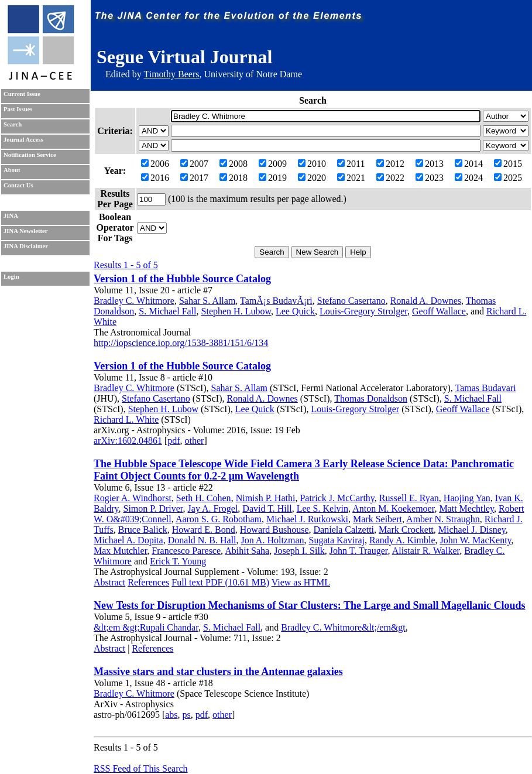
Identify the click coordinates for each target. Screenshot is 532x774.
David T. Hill (267, 508)
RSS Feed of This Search (141, 768)
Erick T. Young (178, 561)
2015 (508, 164)
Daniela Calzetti (344, 530)
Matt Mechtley (466, 508)
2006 (155, 164)
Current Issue (22, 94)
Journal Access (23, 140)
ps (187, 715)
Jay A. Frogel (213, 508)
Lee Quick (295, 311)
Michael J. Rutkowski (307, 519)
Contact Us (18, 185)
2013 (430, 164)
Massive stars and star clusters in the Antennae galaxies (218, 672)
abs (171, 715)
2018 (234, 178)
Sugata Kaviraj (337, 540)
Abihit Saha (247, 551)
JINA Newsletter (25, 231)
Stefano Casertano (351, 301)
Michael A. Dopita (128, 540)
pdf (174, 441)
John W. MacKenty (475, 540)
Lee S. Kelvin (322, 508)
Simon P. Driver (153, 508)
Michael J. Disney (472, 530)
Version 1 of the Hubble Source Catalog (182, 279)
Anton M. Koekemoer (393, 508)
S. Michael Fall (167, 311)
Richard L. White (126, 419)
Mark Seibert (377, 519)
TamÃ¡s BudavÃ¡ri (276, 301)
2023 (430, 178)
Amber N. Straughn (443, 519)
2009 (273, 164)
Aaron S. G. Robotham (219, 519)
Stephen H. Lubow (236, 311)
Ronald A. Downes (426, 301)
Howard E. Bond (204, 530)
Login (11, 277)
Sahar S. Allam (207, 301)
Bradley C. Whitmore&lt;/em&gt (343, 627)
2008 (234, 164)
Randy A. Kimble (402, 540)
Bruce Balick (143, 530)
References (148, 582)
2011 (351, 164)
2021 (351, 178)
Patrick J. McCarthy (337, 498)
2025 (508, 178)
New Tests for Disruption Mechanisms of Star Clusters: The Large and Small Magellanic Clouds (310, 605)
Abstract (109, 582)
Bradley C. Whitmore (134, 301)
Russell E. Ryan (409, 498)
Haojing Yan (467, 498)
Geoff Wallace (439, 311)
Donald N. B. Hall (202, 540)
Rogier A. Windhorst (133, 498)
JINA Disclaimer (26, 246)
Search (13, 124)
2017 (194, 178)
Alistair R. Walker (426, 551)
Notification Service (30, 155)
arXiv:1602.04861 (128, 441)
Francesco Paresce (186, 551)
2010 (312, 164)
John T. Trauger (359, 551)
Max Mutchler (120, 551)
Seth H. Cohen (204, 498)
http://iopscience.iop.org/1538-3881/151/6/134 (181, 343)
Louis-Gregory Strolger (363, 311)
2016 (155, 178)
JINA (11, 216)
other (195, 441)
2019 (273, 178)
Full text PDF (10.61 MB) (220, 582)
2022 (390, 178)
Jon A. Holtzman (273, 540)
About (12, 170)
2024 (469, 178)
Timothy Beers (171, 74)
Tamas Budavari (485, 388)
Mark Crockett (406, 530)
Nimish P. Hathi (266, 498)
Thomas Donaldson (371, 398)
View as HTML (301, 582)
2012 (390, 164)
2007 (194, 164)
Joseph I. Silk (299, 551)
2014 (469, 164)
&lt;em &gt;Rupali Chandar (146, 627)
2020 (312, 178)
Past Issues (18, 109)
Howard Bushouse (274, 530)
